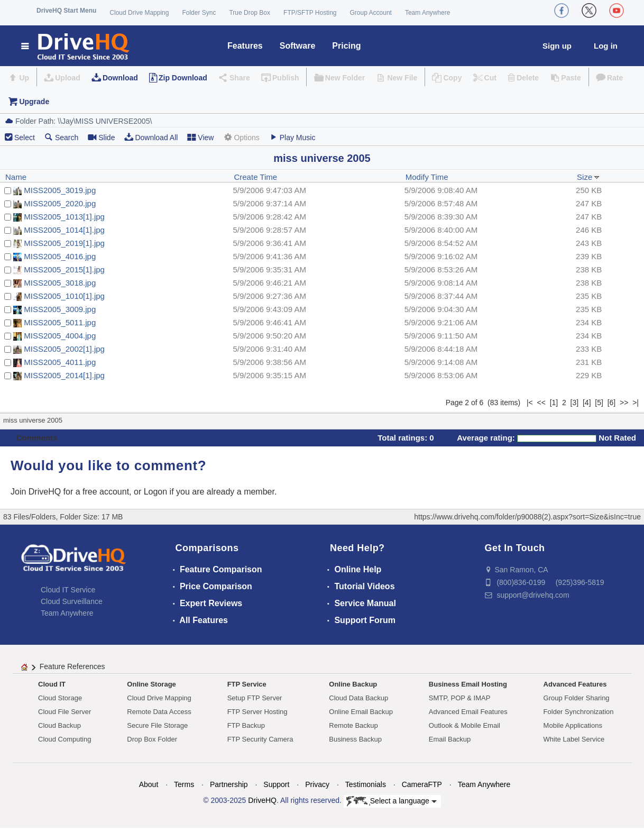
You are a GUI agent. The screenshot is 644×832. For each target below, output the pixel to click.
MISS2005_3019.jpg (60, 190)
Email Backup (450, 739)
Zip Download (183, 78)
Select (25, 138)
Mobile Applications (573, 725)
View (200, 137)
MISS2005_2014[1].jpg (64, 375)
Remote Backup (353, 725)
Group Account (371, 13)
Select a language (392, 801)
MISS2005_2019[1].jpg (64, 243)
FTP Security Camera (260, 739)
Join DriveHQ (37, 492)
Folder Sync (199, 13)
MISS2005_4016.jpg (60, 256)
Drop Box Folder (152, 739)
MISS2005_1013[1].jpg (64, 217)
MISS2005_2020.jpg (60, 203)
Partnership (229, 784)
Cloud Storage (60, 698)
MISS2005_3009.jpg (60, 309)
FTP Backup (246, 725)
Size (588, 177)
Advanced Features (575, 684)
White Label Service (574, 739)
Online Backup (353, 684)
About (149, 784)
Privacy (317, 784)
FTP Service (247, 684)
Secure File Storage (157, 725)
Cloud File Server (65, 712)
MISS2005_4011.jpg (60, 362)
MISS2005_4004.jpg (60, 336)
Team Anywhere (427, 13)
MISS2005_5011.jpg (60, 322)
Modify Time (427, 177)
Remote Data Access (159, 712)
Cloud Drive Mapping (139, 13)
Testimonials (366, 784)
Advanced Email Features (468, 712)
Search (61, 137)
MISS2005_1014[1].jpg (64, 230)
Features (245, 46)
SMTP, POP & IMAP (460, 698)
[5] (599, 403)
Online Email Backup (361, 712)
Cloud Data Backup (358, 698)
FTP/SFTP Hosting (310, 13)
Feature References (72, 666)
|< (530, 403)
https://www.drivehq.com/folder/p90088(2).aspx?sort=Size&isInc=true (527, 517)
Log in (606, 46)
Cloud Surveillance (72, 601)
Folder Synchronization (579, 712)
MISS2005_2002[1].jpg (64, 349)
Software (298, 46)
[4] (587, 403)
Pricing (346, 46)
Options (241, 137)
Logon (156, 492)
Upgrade (34, 102)
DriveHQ (262, 800)
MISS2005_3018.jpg (60, 283)
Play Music (292, 137)
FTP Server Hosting (257, 712)
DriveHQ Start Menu (66, 11)
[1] (554, 403)
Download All (151, 137)
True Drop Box (250, 13)
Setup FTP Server (255, 698)
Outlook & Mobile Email (464, 725)
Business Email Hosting (468, 684)
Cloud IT (52, 684)
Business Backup (355, 739)
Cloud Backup (59, 725)
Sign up (557, 46)
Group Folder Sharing (577, 698)
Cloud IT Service (68, 590)
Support (276, 784)
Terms (184, 784)
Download (120, 78)
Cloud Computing (65, 739)
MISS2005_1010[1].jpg (64, 296)
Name (16, 177)
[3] (575, 403)
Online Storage (151, 684)
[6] (612, 403)
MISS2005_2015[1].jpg (64, 269)
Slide (101, 137)
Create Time (255, 177)
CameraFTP (422, 784)
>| (636, 403)
